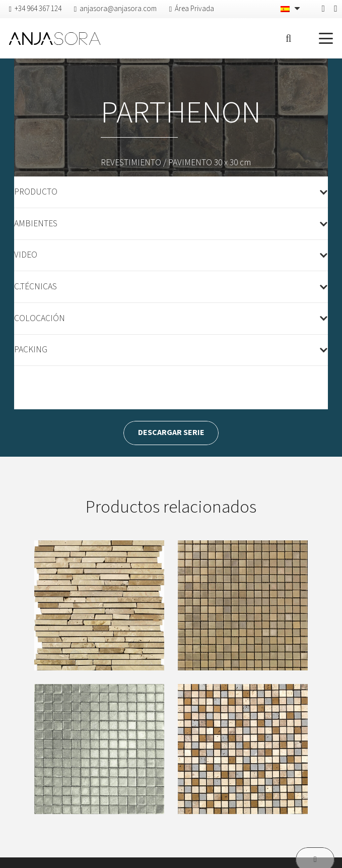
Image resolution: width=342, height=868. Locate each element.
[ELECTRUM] (243, 749)
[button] (289, 38)
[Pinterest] (336, 9)
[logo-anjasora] (55, 39)
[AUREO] (243, 605)
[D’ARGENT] (99, 749)
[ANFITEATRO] (99, 605)
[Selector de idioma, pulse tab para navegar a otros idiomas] (291, 9)
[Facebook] (324, 9)
